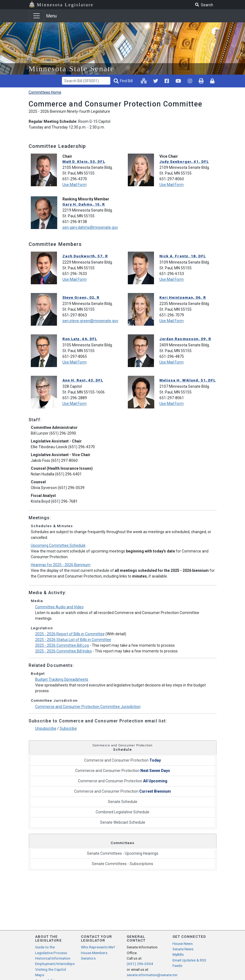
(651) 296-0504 (140, 964)
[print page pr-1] (201, 81)
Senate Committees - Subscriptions (123, 864)
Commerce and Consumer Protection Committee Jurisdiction (88, 707)
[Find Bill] (124, 81)
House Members (94, 953)
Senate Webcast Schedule (123, 822)
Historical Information (53, 958)
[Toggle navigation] (37, 16)
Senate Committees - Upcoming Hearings (123, 853)
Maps (40, 975)
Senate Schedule (123, 802)
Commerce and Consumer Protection (123, 760)
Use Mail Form (75, 185)
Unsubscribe (46, 728)
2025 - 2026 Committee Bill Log (62, 645)
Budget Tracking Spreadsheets (62, 679)
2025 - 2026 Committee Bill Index (63, 651)
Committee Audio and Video (59, 607)
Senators (88, 958)
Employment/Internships (55, 964)
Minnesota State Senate (72, 69)
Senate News (183, 949)
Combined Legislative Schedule (123, 812)
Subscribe (68, 728)
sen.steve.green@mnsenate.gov (90, 321)
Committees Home (45, 92)
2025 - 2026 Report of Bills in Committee (70, 634)
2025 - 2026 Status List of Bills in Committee (73, 640)
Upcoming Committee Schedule (58, 545)
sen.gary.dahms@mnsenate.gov (90, 227)
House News (183, 944)
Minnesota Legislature (65, 5)
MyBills (178, 954)
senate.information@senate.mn (152, 975)
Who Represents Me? (98, 947)
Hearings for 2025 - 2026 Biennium (61, 565)
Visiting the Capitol (51, 969)
